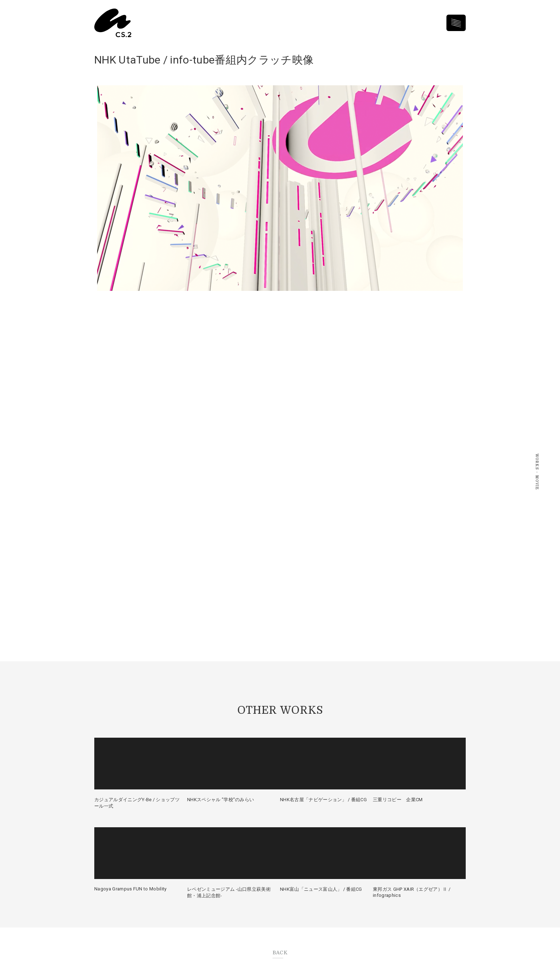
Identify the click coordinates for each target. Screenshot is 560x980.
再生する (280, 188)
